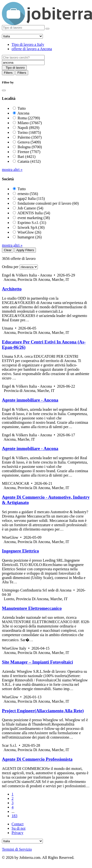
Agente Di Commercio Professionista (37, 759)
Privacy (17, 833)
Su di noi (19, 828)
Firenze (29, 152)
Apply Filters (25, 250)
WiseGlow (29, 232)
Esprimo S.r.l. (32, 223)
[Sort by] (29, 267)
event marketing (34, 218)
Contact (18, 824)
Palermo (30, 137)
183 (14, 816)
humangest (30, 237)
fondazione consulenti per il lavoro (48, 203)
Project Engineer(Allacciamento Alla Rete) (43, 711)
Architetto (12, 289)
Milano (30, 123)
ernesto (28, 194)
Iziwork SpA (31, 227)
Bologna (30, 147)
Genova (29, 142)
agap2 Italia (31, 198)
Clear (8, 250)
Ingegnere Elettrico (20, 551)
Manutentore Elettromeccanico (32, 608)
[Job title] (23, 57)
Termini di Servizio (17, 849)
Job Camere (30, 208)
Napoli (28, 128)
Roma (29, 118)
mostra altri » (12, 170)
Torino (29, 132)
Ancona (23, 113)
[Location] (23, 63)
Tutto (22, 108)
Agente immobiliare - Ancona (30, 400)
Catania (29, 161)
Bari (26, 157)
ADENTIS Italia (34, 213)
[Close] (4, 90)
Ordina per (10, 267)
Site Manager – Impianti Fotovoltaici (37, 662)
